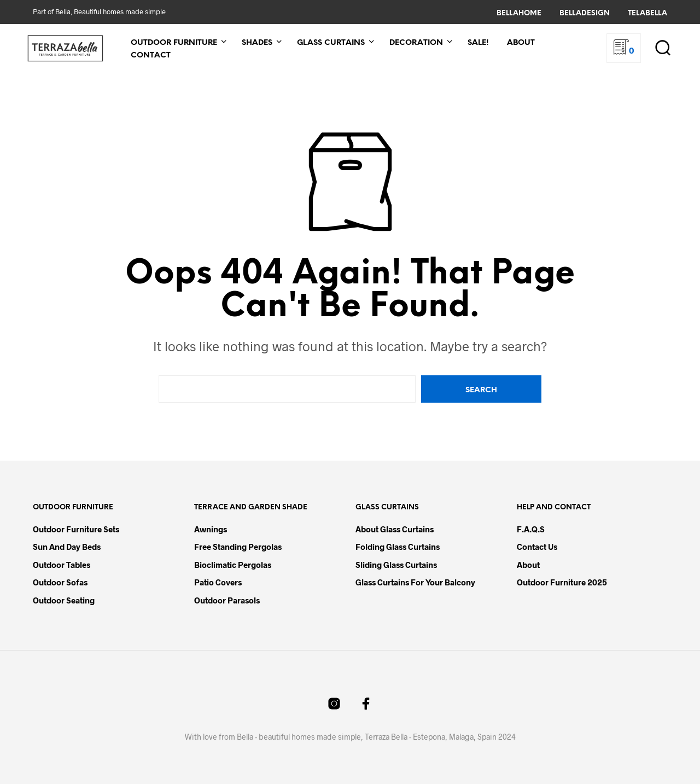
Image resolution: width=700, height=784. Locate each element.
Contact (151, 56)
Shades (257, 43)
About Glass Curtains (395, 529)
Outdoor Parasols (227, 600)
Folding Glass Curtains (398, 547)
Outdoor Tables (62, 565)
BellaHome (519, 13)
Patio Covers (218, 582)
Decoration (416, 43)
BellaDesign (585, 13)
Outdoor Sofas (60, 582)
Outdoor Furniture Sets (76, 529)
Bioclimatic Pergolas (233, 565)
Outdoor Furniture (174, 43)
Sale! (478, 43)
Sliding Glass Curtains (396, 565)
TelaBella (647, 13)
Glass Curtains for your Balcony (415, 582)
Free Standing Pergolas (238, 547)
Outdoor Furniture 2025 (562, 582)
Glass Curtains (331, 43)
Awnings (211, 529)
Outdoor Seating (64, 600)
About (521, 43)
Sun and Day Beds (67, 547)
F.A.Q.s (531, 529)
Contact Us (537, 547)
